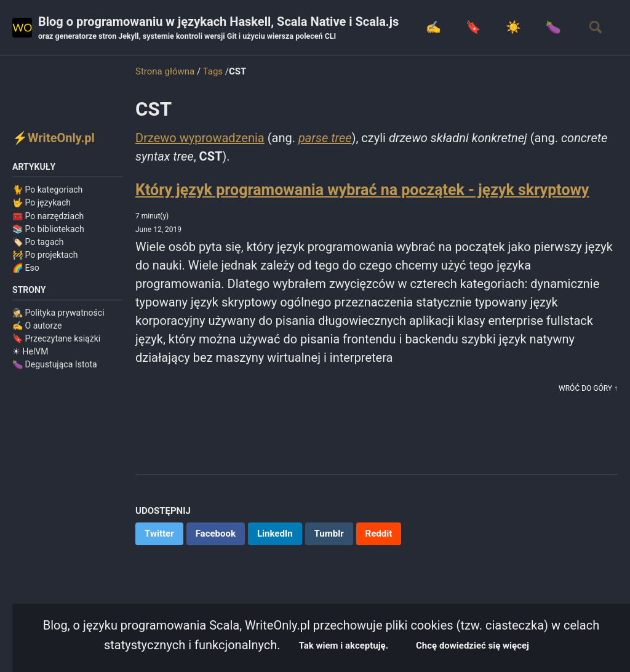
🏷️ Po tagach (38, 242)
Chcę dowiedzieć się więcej (472, 646)
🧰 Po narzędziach (48, 216)
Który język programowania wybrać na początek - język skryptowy (362, 190)
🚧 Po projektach (45, 255)
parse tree (325, 138)
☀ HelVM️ (30, 351)
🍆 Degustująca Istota (55, 364)
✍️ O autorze (37, 326)
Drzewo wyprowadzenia (200, 138)
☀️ (513, 27)
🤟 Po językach (42, 202)
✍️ (433, 27)
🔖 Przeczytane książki (56, 338)
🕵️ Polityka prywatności (58, 313)
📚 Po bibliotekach (48, 229)
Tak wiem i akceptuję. (344, 646)
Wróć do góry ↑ (588, 388)
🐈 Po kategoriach (47, 190)
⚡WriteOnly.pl (54, 138)
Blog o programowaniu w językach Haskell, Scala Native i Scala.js (218, 28)
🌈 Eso (26, 268)
